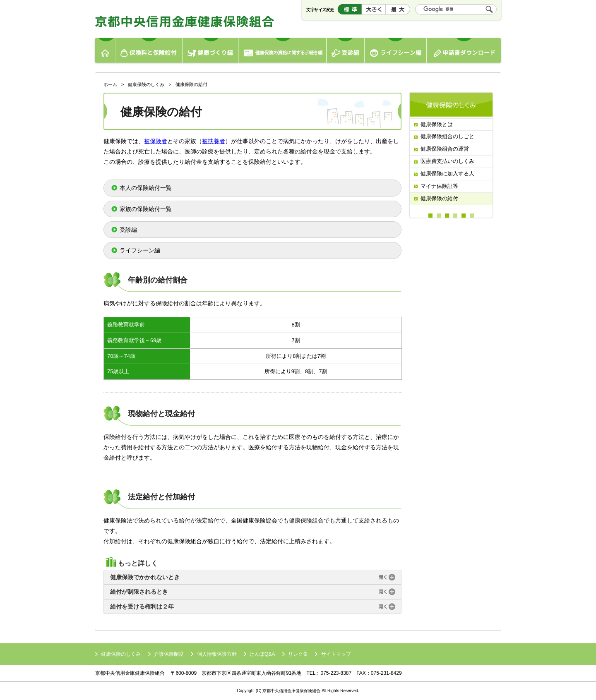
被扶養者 (214, 141)
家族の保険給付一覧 (146, 209)
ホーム (105, 51)
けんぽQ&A (262, 654)
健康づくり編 (210, 51)
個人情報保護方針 (217, 654)
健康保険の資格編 (282, 51)
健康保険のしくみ (146, 84)
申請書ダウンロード (465, 51)
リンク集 (298, 654)
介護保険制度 (169, 654)
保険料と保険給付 (149, 51)
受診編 (346, 51)
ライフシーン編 (396, 51)
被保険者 (156, 141)
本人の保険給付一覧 (146, 188)
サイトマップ (336, 654)
